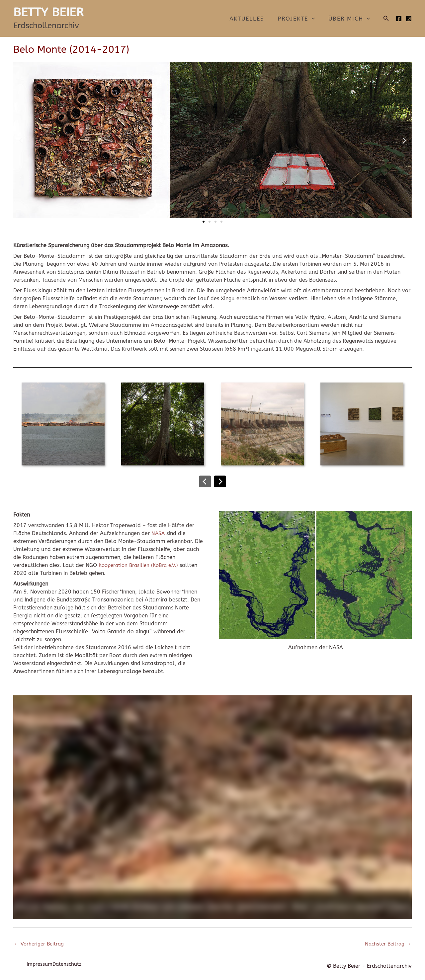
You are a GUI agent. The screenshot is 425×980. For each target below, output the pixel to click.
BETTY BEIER (48, 12)
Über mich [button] (350, 19)
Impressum (40, 966)
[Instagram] (409, 19)
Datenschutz (75, 966)
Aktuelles (252, 19)
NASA (158, 533)
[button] (314, 19)
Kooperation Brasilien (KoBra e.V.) (141, 565)
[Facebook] (399, 19)
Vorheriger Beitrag (40, 944)
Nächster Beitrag (387, 944)
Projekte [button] (299, 19)
